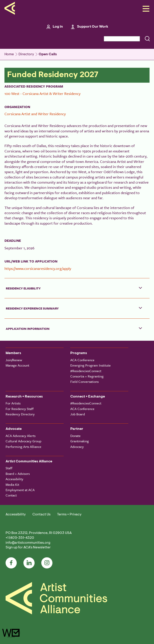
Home (9, 54)
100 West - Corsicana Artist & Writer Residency (43, 93)
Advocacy (77, 447)
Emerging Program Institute (91, 365)
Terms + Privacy (69, 515)
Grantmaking (80, 441)
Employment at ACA (20, 490)
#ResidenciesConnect (86, 371)
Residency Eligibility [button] (23, 288)
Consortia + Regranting (87, 376)
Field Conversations (84, 381)
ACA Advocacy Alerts (21, 436)
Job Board (78, 414)
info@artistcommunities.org (28, 543)
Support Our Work (93, 27)
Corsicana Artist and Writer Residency (35, 114)
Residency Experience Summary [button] (32, 308)
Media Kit (12, 484)
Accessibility (14, 479)
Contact (11, 495)
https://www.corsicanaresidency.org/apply (38, 268)
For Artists (13, 403)
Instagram (47, 563)
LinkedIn (29, 563)
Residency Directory (20, 414)
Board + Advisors (18, 474)
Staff (9, 468)
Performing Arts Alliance (23, 447)
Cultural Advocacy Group (23, 441)
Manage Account (17, 365)
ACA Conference (82, 360)
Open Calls (48, 54)
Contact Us (41, 515)
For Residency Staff (20, 409)
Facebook (11, 563)
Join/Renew (14, 360)
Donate (75, 436)
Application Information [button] (28, 329)
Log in (58, 27)
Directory (26, 54)
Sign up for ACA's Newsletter (28, 548)
